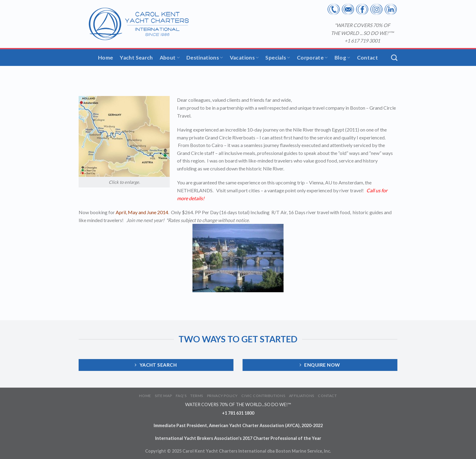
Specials (278, 58)
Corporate (312, 58)
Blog (342, 58)
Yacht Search (136, 58)
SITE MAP (163, 396)
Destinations (205, 58)
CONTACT (327, 396)
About (170, 58)
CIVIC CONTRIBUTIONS (263, 396)
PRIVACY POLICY (223, 396)
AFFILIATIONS (302, 396)
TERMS (197, 396)
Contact (367, 58)
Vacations (244, 58)
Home (105, 58)
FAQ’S (181, 396)
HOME (145, 396)
